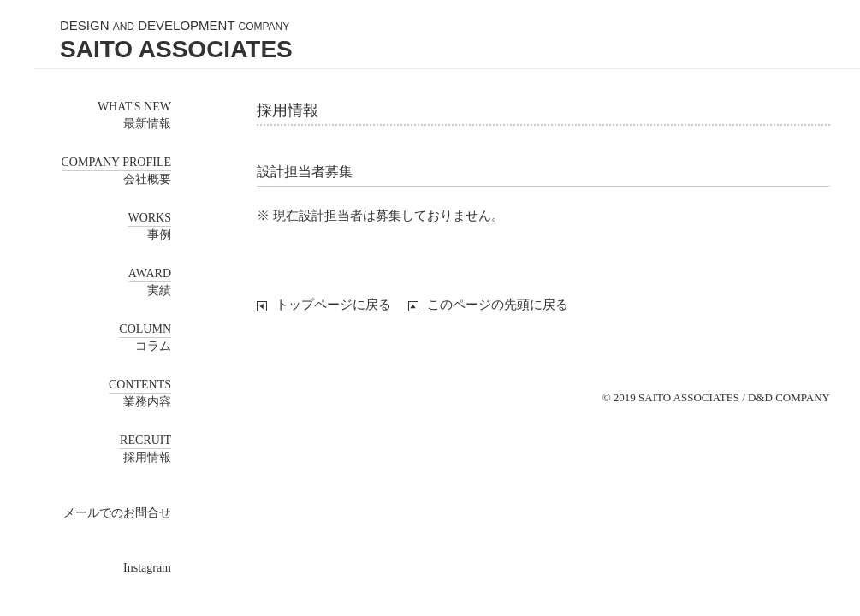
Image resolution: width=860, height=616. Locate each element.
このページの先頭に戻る (498, 305)
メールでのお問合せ (117, 513)
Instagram (147, 568)
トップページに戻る (333, 305)
